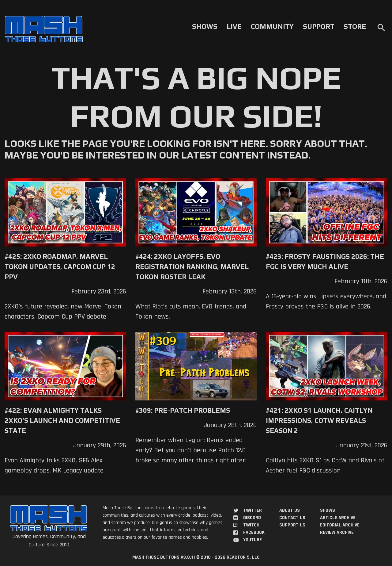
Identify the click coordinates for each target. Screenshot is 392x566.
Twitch (251, 525)
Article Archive (338, 518)
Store (355, 26)
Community (272, 26)
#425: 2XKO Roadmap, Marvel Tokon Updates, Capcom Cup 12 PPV (60, 266)
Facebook (254, 532)
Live (234, 26)
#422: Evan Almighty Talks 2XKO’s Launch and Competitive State (62, 420)
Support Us (292, 525)
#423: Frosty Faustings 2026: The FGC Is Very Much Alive (325, 261)
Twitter (253, 510)
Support (319, 26)
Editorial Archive (340, 525)
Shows (205, 26)
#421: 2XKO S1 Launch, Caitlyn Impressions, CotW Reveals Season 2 (319, 420)
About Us (290, 510)
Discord (252, 518)
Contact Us (292, 518)
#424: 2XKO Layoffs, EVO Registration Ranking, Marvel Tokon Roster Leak (192, 266)
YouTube (253, 540)
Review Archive (337, 532)
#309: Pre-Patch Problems (183, 410)
